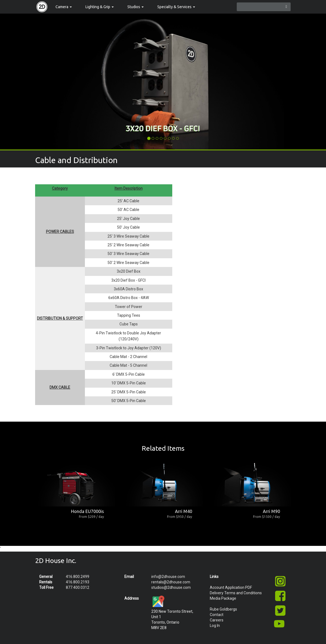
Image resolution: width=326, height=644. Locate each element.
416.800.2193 (78, 582)
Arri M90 (271, 511)
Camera (64, 7)
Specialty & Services (176, 7)
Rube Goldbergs (223, 609)
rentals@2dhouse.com (171, 582)
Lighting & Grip (100, 7)
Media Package (223, 598)
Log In (215, 626)
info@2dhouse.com (168, 577)
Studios (136, 7)
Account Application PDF (231, 587)
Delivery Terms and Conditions (236, 593)
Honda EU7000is (87, 511)
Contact (217, 615)
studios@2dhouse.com (171, 587)
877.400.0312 (78, 587)
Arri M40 (184, 511)
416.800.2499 (78, 577)
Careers (217, 620)
